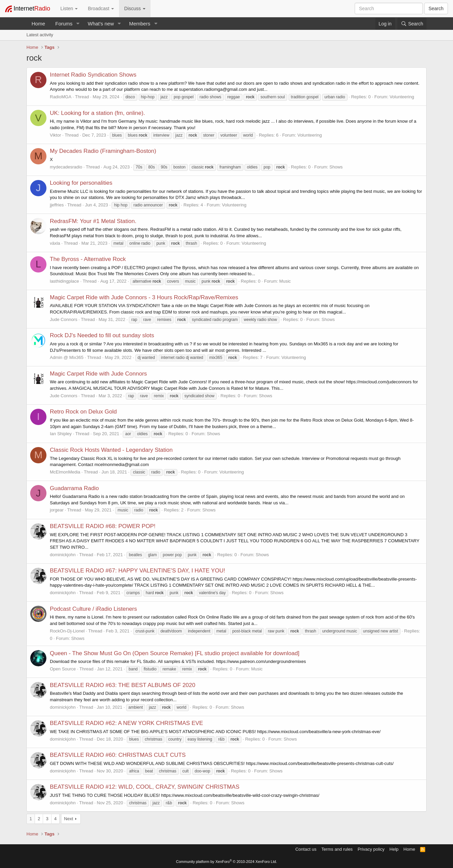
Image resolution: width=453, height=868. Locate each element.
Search (436, 8)
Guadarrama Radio (74, 488)
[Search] (412, 24)
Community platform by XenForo (226, 862)
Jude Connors (64, 319)
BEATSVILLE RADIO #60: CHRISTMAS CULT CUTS (118, 755)
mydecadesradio (66, 167)
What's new (101, 24)
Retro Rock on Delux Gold (83, 412)
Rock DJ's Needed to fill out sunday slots (102, 335)
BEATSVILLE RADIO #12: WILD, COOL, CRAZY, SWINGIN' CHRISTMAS (145, 787)
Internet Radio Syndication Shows (93, 75)
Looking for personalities (81, 183)
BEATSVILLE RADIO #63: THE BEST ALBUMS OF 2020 (123, 685)
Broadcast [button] (101, 8)
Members (140, 24)
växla (55, 243)
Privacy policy (371, 849)
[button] (78, 24)
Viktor (55, 135)
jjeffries (57, 205)
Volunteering (402, 97)
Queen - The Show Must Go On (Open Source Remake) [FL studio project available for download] (175, 653)
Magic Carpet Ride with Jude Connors (98, 374)
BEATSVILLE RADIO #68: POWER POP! (103, 526)
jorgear (57, 510)
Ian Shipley (61, 434)
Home (38, 24)
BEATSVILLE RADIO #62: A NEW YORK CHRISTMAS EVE (126, 723)
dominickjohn (63, 555)
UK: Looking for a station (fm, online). (97, 113)
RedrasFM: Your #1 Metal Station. (93, 221)
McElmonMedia (65, 472)
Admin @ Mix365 (67, 357)
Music (285, 281)
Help (394, 849)
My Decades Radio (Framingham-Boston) (103, 151)
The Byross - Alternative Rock (88, 259)
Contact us (306, 849)
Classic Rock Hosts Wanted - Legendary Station (111, 450)
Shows (336, 167)
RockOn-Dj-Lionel (67, 631)
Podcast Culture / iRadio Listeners (93, 609)
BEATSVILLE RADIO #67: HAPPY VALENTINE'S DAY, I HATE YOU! (137, 571)
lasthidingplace (64, 281)
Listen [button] (69, 8)
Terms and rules (337, 849)
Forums (64, 24)
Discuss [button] (135, 8)
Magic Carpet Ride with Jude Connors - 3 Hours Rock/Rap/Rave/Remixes (144, 297)
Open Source (63, 669)
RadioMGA (61, 97)
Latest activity (40, 35)
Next (69, 819)
